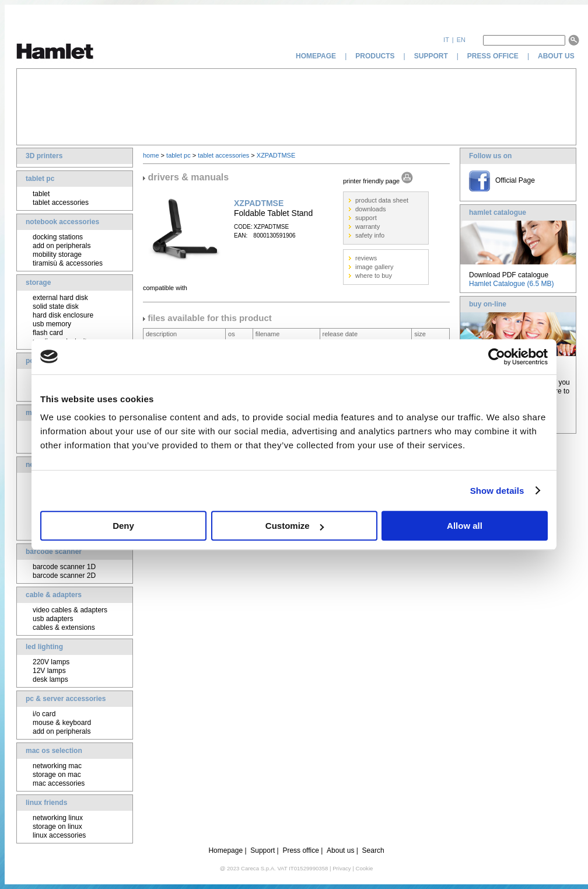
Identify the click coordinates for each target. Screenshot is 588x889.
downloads (371, 209)
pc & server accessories (66, 699)
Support (262, 850)
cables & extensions (64, 627)
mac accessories (59, 783)
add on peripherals (62, 246)
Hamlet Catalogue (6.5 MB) (511, 284)
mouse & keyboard (62, 723)
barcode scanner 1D (64, 567)
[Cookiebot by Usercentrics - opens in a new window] (497, 357)
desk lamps (50, 679)
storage (38, 283)
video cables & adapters (70, 610)
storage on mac (57, 775)
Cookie (364, 868)
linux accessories (59, 835)
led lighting (44, 647)
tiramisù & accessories (68, 263)
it (446, 40)
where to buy (374, 276)
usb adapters (53, 619)
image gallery (374, 267)
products (375, 56)
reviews (366, 258)
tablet (41, 194)
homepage (316, 56)
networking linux (58, 818)
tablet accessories (61, 203)
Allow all (465, 526)
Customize (295, 526)
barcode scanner (54, 552)
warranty (367, 226)
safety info (370, 235)
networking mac (57, 766)
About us (340, 850)
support (431, 56)
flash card (48, 333)
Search (373, 850)
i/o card (44, 714)
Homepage (225, 850)
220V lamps (51, 662)
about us (557, 56)
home (151, 155)
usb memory (52, 324)
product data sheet (382, 200)
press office (493, 56)
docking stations (58, 237)
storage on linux (57, 827)
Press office (300, 850)
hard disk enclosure (63, 315)
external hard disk (60, 298)
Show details (497, 491)
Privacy (342, 868)
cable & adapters (54, 595)
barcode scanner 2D (64, 576)
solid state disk (56, 306)
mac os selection (54, 751)
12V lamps (49, 671)
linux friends (46, 803)
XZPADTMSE (276, 155)
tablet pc (40, 179)
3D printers (44, 156)
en (461, 40)
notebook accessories (62, 222)
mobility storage (57, 255)
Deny (123, 526)
